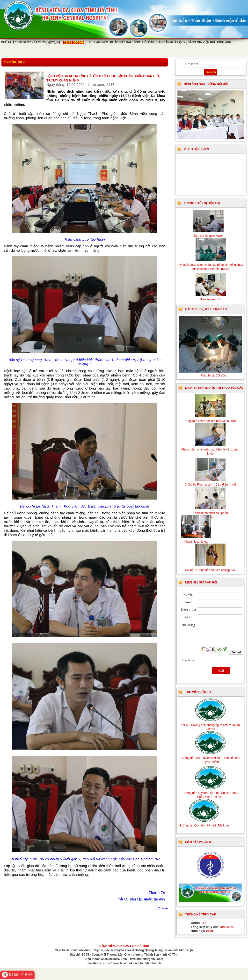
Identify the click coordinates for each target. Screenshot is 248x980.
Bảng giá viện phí (201, 42)
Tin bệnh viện (14, 62)
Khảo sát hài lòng (125, 42)
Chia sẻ (163, 908)
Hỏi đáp (148, 42)
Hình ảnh (224, 42)
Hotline (66, 43)
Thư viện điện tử (198, 692)
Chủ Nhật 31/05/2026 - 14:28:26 (23, 42)
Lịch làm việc (97, 42)
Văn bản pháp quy (171, 42)
